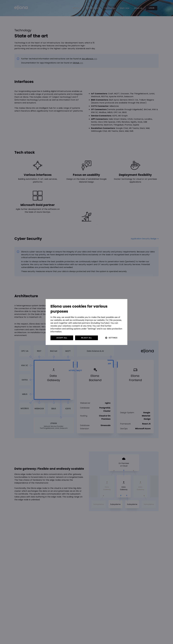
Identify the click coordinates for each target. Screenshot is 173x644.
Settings (113, 338)
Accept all (62, 338)
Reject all (86, 338)
